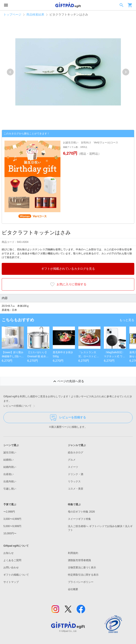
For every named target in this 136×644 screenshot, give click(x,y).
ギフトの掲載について (16, 575)
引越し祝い (10, 489)
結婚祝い (9, 460)
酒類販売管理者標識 (79, 560)
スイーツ (73, 467)
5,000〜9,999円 (12, 526)
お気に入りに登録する (68, 284)
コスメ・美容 (76, 489)
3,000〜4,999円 (12, 519)
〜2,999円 (9, 512)
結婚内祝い (10, 467)
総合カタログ (76, 452)
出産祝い (9, 474)
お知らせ (9, 553)
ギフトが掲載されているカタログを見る (68, 269)
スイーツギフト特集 (79, 519)
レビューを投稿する (68, 418)
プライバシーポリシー (81, 582)
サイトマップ (11, 582)
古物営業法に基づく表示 (82, 568)
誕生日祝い (10, 452)
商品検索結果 (35, 14)
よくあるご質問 (12, 560)
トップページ (12, 14)
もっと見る (127, 320)
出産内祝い (10, 481)
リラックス (74, 481)
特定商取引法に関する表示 (83, 575)
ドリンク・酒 (76, 474)
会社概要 (73, 589)
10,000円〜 (10, 533)
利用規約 (73, 553)
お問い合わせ (11, 568)
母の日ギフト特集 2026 (81, 512)
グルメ (72, 460)
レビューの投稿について (20, 406)
